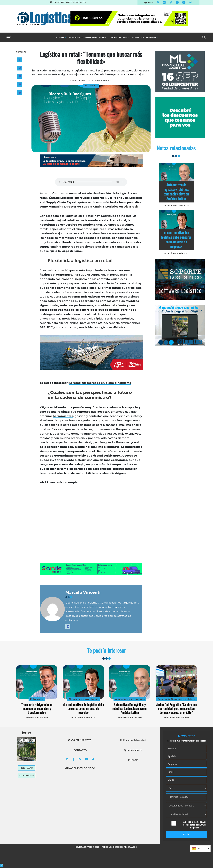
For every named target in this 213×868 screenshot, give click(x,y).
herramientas (63, 416)
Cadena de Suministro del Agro (176, 699)
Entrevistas (37, 699)
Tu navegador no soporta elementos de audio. (91, 182)
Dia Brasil (131, 207)
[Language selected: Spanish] (200, 849)
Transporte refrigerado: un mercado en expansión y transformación (37, 708)
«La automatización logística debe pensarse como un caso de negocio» (176, 239)
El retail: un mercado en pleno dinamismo (100, 383)
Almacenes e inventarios (83, 699)
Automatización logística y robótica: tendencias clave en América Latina (176, 192)
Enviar (186, 834)
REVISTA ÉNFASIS (84, 847)
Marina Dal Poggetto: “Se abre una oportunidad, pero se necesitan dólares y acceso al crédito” (176, 708)
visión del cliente (114, 305)
